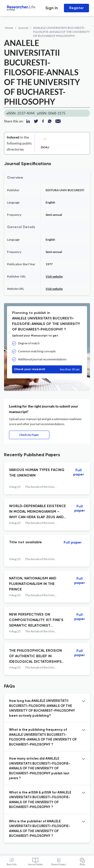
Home (9, 28)
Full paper (79, 472)
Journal (23, 28)
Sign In (52, 8)
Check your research (47, 369)
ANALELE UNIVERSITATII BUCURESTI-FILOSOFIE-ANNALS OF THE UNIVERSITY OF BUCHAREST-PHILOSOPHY (62, 32)
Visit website (54, 276)
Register (76, 8)
